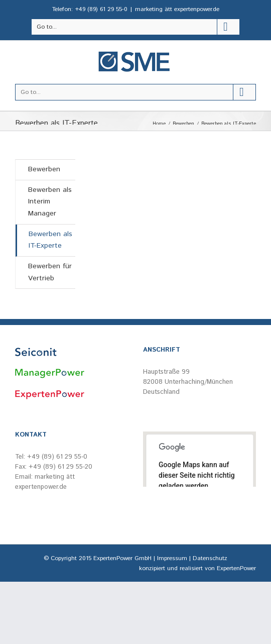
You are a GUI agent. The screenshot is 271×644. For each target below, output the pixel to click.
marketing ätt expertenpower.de (177, 9)
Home (159, 124)
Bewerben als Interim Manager (50, 202)
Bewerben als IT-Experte (50, 240)
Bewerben (183, 124)
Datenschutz (210, 558)
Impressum (172, 558)
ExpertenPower (236, 568)
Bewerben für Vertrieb (50, 272)
